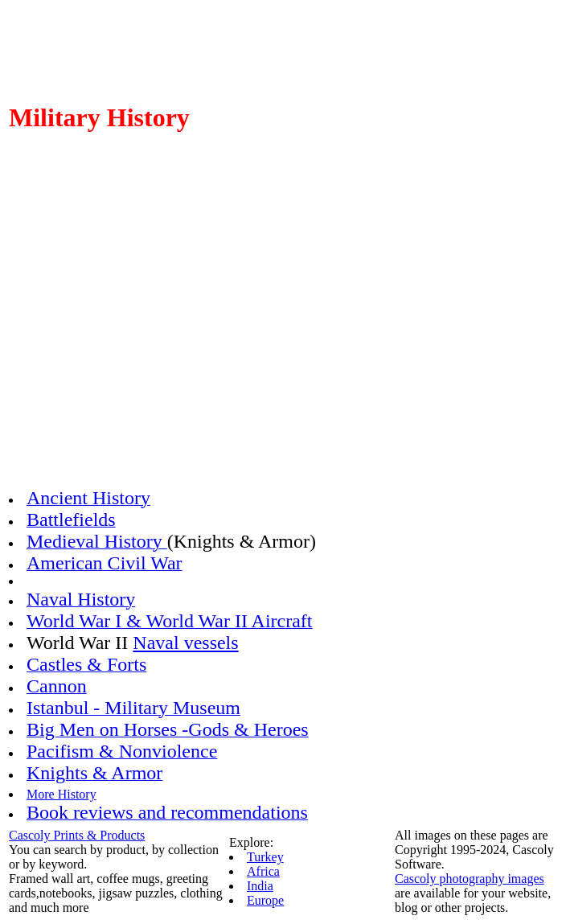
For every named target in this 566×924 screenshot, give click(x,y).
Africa (263, 871)
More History (62, 794)
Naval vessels (185, 643)
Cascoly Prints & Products (77, 835)
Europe (265, 900)
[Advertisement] (283, 343)
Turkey (265, 857)
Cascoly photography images (470, 879)
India (260, 886)
